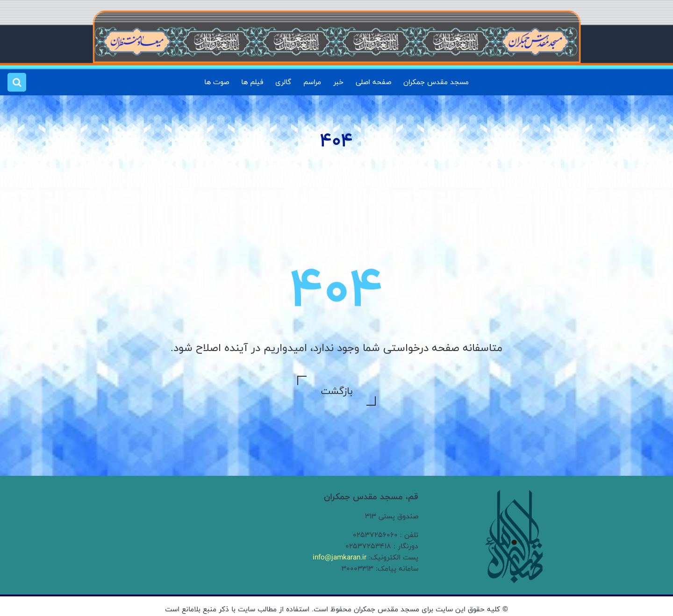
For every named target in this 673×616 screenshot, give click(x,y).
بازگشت (336, 391)
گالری (283, 82)
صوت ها (217, 82)
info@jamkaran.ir (340, 557)
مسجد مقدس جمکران (436, 82)
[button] (17, 82)
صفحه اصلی (373, 82)
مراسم (312, 82)
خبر (338, 82)
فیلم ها (252, 82)
